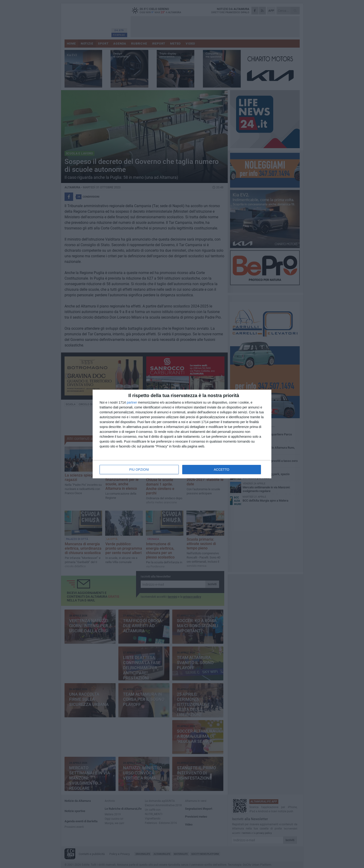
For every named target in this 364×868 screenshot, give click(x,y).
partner (132, 402)
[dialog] (182, 434)
